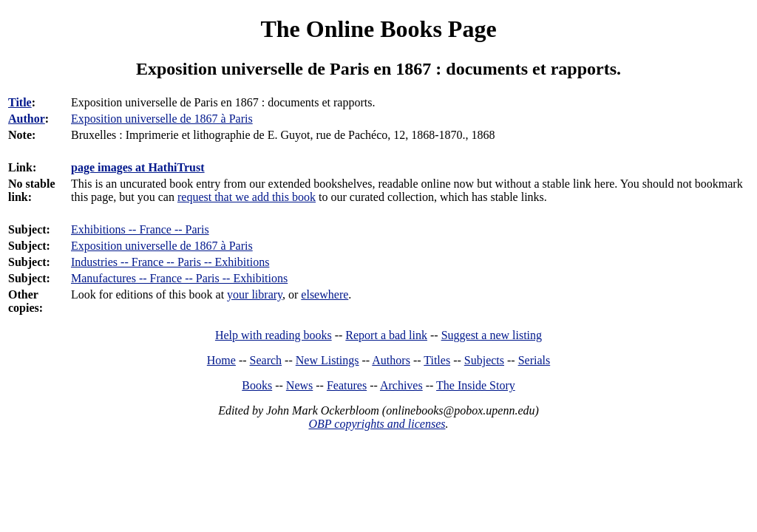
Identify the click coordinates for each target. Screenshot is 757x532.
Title (20, 102)
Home (221, 360)
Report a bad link (386, 335)
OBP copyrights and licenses (377, 424)
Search (266, 360)
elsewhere (325, 294)
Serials (534, 360)
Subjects (484, 360)
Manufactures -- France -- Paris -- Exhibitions (179, 278)
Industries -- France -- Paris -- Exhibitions (170, 262)
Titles (437, 360)
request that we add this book (247, 197)
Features (347, 385)
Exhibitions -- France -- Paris (140, 229)
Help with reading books (274, 335)
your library (255, 294)
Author (27, 119)
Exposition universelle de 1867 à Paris (162, 246)
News (299, 385)
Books (257, 385)
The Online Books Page (378, 29)
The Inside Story (476, 385)
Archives (401, 385)
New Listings (327, 360)
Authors (391, 360)
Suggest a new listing (492, 335)
